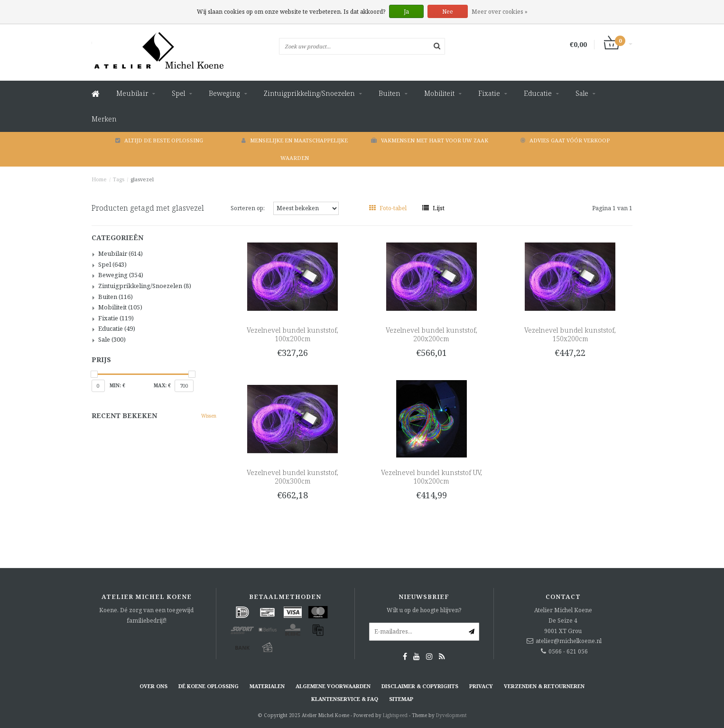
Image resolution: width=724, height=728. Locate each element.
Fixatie (489, 93)
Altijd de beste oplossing (159, 140)
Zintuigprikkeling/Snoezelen (309, 93)
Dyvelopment (451, 715)
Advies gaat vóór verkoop (565, 140)
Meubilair (132, 93)
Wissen (209, 416)
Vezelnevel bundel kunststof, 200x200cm (432, 334)
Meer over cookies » (500, 12)
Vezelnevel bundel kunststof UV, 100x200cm (432, 477)
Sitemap (401, 699)
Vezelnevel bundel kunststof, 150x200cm (570, 334)
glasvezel (142, 179)
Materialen (267, 686)
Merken (104, 119)
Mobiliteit (439, 93)
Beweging (224, 93)
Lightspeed (395, 715)
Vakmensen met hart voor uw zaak (430, 140)
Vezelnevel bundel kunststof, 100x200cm (292, 334)
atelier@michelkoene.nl (569, 641)
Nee (448, 12)
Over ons (153, 686)
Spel (178, 93)
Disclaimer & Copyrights (420, 686)
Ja (406, 12)
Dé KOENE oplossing (209, 686)
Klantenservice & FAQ (345, 699)
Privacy (481, 686)
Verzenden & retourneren (544, 686)
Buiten (390, 93)
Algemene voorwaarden (333, 686)
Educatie (538, 93)
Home (99, 179)
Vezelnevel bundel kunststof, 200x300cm (292, 477)
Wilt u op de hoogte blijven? (424, 610)
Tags (119, 179)
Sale (582, 93)
